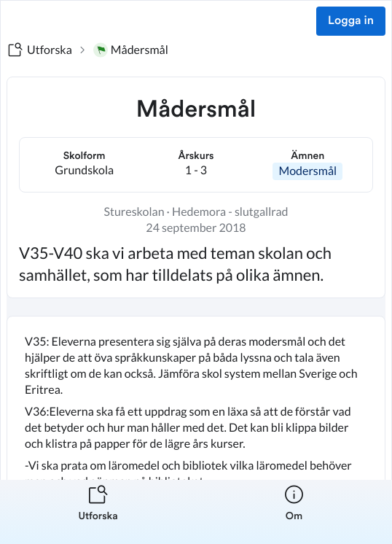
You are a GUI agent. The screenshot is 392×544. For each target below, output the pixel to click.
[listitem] (98, 512)
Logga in (351, 21)
